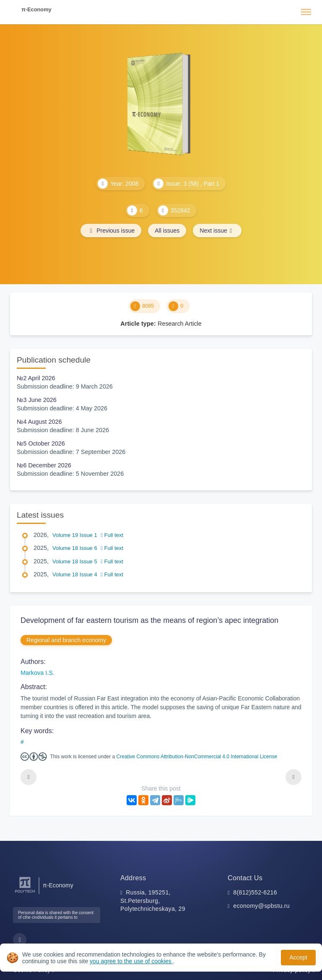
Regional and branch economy (66, 640)
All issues (167, 231)
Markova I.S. (38, 673)
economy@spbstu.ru (261, 906)
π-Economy (36, 9)
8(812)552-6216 (255, 892)
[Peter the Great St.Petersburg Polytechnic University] (25, 893)
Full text (112, 535)
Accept (298, 957)
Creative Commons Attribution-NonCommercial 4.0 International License (197, 757)
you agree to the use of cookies (131, 961)
